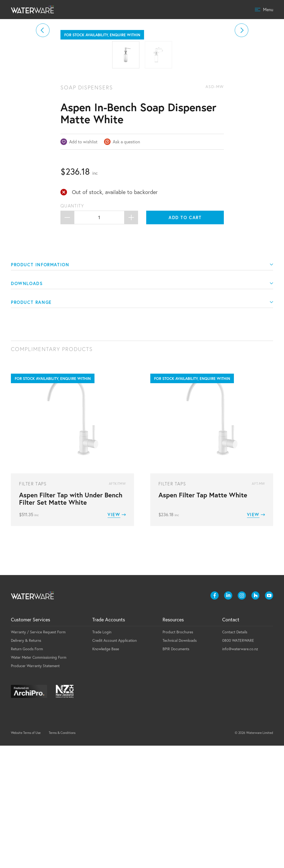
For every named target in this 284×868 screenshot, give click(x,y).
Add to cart (185, 340)
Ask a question (126, 264)
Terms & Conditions (62, 855)
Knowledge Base (106, 771)
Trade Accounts (109, 742)
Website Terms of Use (26, 855)
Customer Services (30, 742)
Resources (173, 742)
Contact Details (235, 754)
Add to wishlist (83, 264)
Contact (231, 742)
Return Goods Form (27, 771)
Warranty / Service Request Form (38, 754)
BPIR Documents (176, 771)
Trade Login (102, 754)
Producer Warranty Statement (35, 788)
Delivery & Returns (26, 763)
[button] (43, 91)
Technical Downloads (180, 763)
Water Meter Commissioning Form (39, 780)
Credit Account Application (114, 763)
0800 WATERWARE (238, 763)
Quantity (72, 328)
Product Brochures (178, 754)
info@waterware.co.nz (240, 771)
